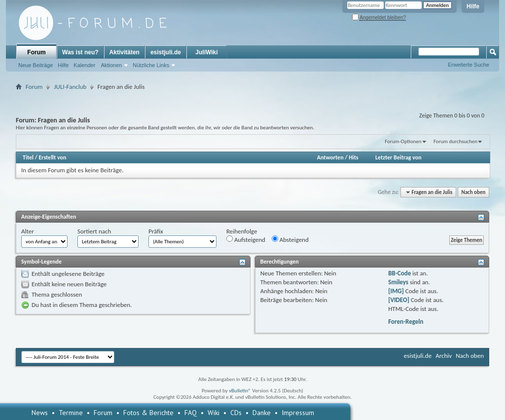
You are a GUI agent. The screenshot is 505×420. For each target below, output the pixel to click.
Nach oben (473, 192)
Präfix (156, 231)
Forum (36, 52)
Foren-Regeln (406, 322)
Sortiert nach (94, 231)
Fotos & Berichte (148, 413)
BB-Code (399, 273)
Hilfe (473, 6)
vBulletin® (240, 391)
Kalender (84, 65)
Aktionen (111, 65)
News (40, 413)
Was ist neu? (80, 52)
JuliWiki (206, 52)
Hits (353, 157)
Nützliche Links (151, 65)
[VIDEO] (399, 300)
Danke (262, 413)
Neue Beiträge (36, 65)
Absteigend (290, 239)
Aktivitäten (125, 52)
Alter (28, 231)
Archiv (444, 356)
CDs (236, 413)
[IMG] (396, 291)
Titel (28, 157)
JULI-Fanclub (70, 87)
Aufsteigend (246, 239)
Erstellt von (52, 157)
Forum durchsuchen (455, 141)
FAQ (191, 413)
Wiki (214, 413)
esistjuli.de (166, 52)
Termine (71, 413)
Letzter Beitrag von (398, 157)
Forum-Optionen (403, 141)
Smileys (398, 282)
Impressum (298, 413)
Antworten (330, 157)
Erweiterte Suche (469, 65)
